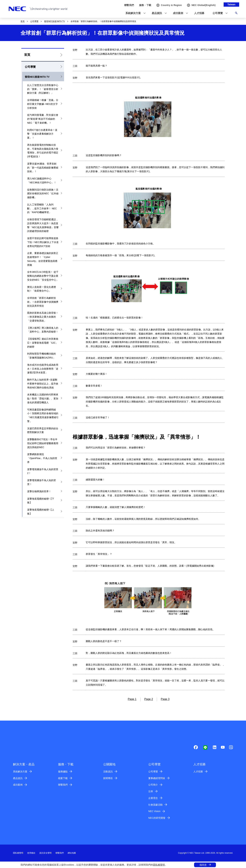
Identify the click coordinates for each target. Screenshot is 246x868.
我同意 (203, 865)
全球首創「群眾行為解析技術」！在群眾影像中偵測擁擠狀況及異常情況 (43, 302)
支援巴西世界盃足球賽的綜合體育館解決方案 (43, 430)
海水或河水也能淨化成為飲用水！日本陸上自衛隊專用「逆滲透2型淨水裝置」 (43, 369)
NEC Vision (154, 811)
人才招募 (198, 772)
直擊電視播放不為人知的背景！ (42, 482)
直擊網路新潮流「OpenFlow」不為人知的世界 (42, 458)
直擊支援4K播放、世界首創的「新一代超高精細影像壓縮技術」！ (43, 168)
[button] (134, 13)
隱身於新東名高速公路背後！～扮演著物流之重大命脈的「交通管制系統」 (43, 317)
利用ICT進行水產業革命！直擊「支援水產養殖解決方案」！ (42, 134)
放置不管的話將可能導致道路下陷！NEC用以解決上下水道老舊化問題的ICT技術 (43, 242)
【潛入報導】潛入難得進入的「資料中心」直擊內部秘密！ (43, 330)
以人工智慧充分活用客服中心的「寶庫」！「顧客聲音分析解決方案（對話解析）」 (43, 89)
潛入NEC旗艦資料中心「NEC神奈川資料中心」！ (42, 181)
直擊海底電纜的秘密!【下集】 (41, 501)
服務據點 (63, 772)
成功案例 (18, 785)
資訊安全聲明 (45, 853)
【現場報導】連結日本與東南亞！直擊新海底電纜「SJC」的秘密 (43, 343)
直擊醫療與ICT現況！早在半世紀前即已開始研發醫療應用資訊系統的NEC (43, 443)
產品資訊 (18, 778)
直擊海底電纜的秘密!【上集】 (41, 512)
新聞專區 (108, 778)
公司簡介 (153, 785)
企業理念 (153, 798)
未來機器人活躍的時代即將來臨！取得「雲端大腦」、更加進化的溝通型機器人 (43, 399)
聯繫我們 (63, 785)
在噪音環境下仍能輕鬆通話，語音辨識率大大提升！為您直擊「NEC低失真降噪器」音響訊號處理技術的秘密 (43, 225)
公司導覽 (34, 21)
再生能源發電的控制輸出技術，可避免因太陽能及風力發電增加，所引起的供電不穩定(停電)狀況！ (43, 151)
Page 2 (149, 699)
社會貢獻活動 (155, 805)
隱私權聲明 (159, 865)
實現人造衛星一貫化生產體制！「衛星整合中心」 (42, 289)
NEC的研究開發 (157, 818)
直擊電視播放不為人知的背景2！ (43, 471)
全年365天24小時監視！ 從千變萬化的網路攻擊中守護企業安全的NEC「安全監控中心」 (43, 276)
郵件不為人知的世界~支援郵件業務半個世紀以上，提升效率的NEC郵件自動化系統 (43, 384)
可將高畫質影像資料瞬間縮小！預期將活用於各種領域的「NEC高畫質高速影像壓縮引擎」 (43, 415)
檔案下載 (63, 778)
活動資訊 (108, 772)
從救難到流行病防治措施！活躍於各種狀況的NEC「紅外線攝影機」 (43, 194)
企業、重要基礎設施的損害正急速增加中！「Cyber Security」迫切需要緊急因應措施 (43, 259)
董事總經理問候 (157, 778)
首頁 (23, 21)
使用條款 (31, 853)
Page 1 (132, 699)
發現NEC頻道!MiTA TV (54, 21)
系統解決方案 (20, 772)
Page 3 (165, 699)
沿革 (151, 791)
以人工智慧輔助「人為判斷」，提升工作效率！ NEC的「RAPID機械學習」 (42, 208)
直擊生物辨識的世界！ (39, 491)
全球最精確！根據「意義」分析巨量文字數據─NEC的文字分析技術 (43, 104)
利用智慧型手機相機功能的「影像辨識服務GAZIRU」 (42, 356)
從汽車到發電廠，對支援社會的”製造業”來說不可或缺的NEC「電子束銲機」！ (43, 119)
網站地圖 (72, 853)
